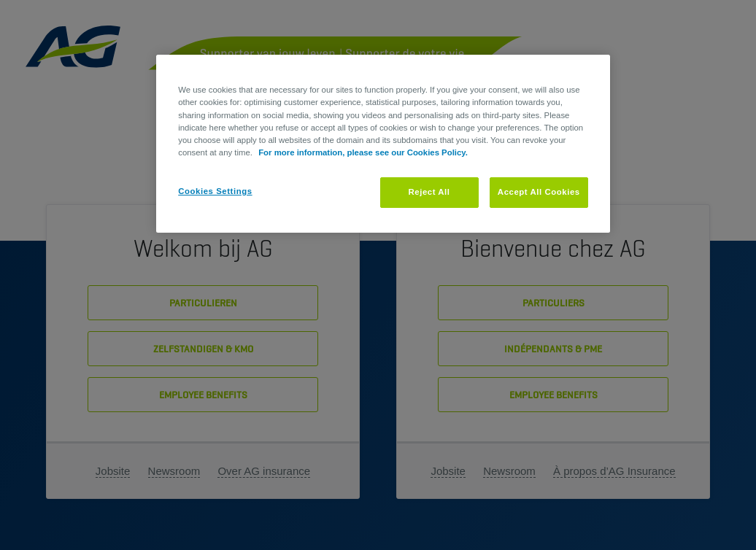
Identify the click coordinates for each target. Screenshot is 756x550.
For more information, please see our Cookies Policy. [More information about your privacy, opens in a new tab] (363, 152)
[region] (383, 143)
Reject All (429, 192)
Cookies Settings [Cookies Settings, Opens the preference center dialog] (215, 191)
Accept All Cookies (539, 192)
